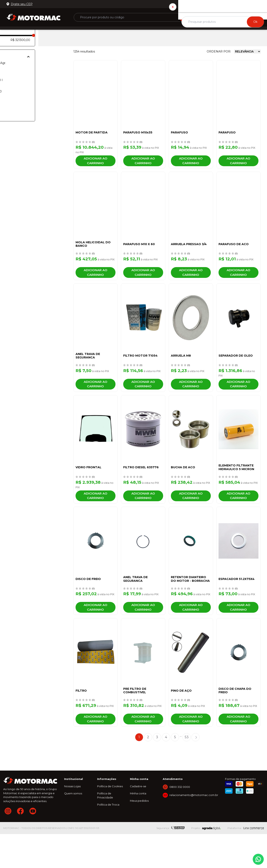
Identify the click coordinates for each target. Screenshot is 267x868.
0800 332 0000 (247, 4)
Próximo (196, 771)
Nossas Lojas (72, 820)
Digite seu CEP (22, 4)
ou (227, 16)
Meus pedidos (139, 835)
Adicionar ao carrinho (96, 163)
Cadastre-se (138, 820)
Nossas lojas (222, 4)
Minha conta (138, 828)
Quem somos (73, 828)
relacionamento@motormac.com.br (194, 829)
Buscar (191, 17)
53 (187, 771)
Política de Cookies (110, 820)
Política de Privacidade (105, 830)
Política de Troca (108, 839)
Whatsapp (258, 859)
